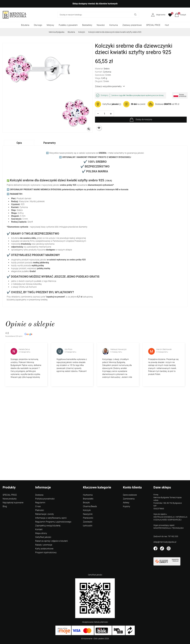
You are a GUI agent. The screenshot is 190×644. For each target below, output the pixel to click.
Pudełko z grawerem (68, 25)
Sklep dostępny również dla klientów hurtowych (95, 4)
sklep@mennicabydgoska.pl (165, 542)
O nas (38, 506)
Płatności (40, 510)
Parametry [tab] (50, 143)
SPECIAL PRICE (153, 25)
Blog (5, 506)
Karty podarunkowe (44, 549)
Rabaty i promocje (44, 545)
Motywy (50, 25)
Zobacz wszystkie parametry (110, 86)
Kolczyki (82, 32)
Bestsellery (87, 25)
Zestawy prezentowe (132, 25)
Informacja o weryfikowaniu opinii (51, 518)
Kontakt (39, 529)
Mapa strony (41, 533)
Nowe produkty (10, 499)
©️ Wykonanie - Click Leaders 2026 (95, 639)
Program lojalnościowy (46, 552)
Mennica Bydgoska (57, 32)
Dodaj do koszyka (144, 119)
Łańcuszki (88, 526)
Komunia (114, 25)
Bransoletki (88, 499)
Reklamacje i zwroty (45, 514)
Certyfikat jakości (43, 537)
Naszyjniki (88, 514)
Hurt (167, 25)
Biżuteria (25, 25)
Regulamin (40, 503)
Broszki (86, 503)
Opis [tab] (19, 143)
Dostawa (39, 495)
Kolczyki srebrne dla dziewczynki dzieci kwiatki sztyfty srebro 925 (115, 32)
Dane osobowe (130, 495)
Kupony (127, 506)
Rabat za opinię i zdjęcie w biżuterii (52, 541)
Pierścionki (88, 518)
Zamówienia (129, 499)
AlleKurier (176, 561)
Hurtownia (88, 495)
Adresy (126, 503)
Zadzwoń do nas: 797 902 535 (166, 536)
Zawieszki (88, 522)
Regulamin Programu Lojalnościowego (53, 522)
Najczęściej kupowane (13, 503)
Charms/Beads (90, 506)
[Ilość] (104, 114)
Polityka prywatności (45, 499)
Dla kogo (38, 25)
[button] (180, 15)
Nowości (101, 25)
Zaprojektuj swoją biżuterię (48, 526)
